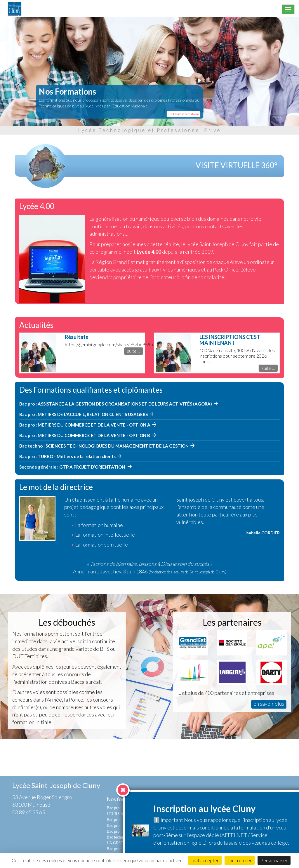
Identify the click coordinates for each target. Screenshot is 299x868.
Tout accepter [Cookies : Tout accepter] (205, 860)
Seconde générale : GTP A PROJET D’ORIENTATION (73, 467)
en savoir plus (269, 704)
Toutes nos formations (184, 114)
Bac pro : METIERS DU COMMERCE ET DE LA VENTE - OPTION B (85, 435)
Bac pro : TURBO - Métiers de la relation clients (67, 456)
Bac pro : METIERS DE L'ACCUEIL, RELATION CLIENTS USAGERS (84, 414)
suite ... (134, 351)
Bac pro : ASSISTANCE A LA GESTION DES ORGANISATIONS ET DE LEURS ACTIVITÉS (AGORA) (116, 404)
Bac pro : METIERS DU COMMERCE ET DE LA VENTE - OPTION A (85, 425)
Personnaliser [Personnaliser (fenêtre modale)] (274, 860)
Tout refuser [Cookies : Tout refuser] (240, 860)
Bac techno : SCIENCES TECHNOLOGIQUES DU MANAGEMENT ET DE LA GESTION (104, 446)
